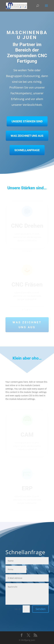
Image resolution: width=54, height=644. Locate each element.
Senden (41, 609)
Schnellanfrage (27, 150)
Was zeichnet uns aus (27, 136)
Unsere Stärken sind (27, 121)
